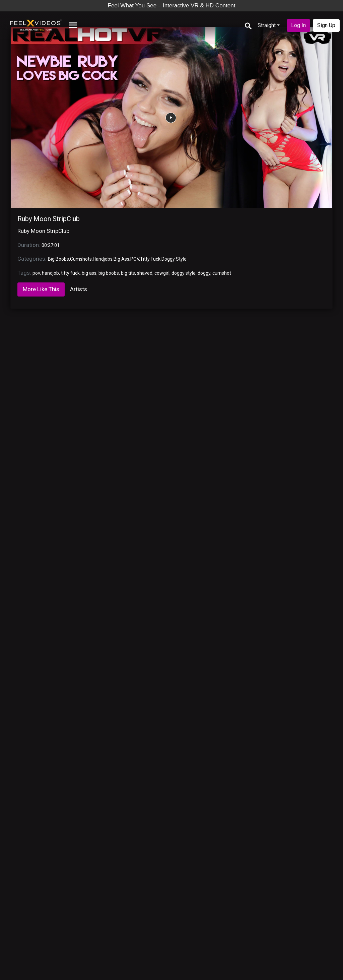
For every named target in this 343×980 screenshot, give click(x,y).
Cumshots (81, 259)
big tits (128, 273)
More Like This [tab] (41, 289)
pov (36, 273)
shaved (145, 273)
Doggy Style (174, 259)
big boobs (109, 273)
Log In (298, 25)
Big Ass (121, 259)
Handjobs (103, 259)
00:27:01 (51, 245)
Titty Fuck (150, 259)
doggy (204, 273)
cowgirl (162, 273)
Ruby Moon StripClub (49, 219)
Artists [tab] (79, 289)
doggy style (184, 273)
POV (135, 259)
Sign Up (326, 25)
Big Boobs (58, 259)
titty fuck (70, 273)
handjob (50, 273)
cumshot (222, 273)
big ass (89, 273)
